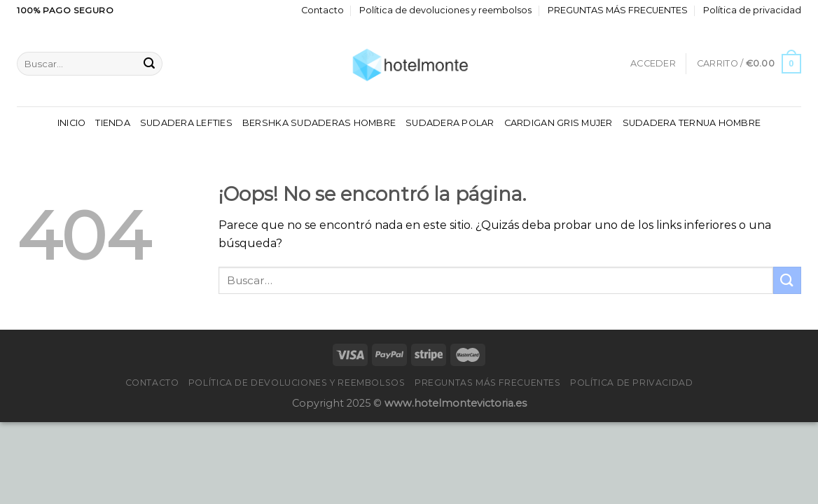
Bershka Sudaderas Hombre (319, 123)
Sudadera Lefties (186, 123)
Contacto (323, 10)
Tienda (113, 123)
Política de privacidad (752, 10)
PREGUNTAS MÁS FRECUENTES (618, 10)
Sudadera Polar (450, 123)
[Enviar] (149, 64)
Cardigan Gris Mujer (559, 123)
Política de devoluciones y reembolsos (445, 10)
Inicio (72, 123)
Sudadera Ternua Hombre (692, 123)
